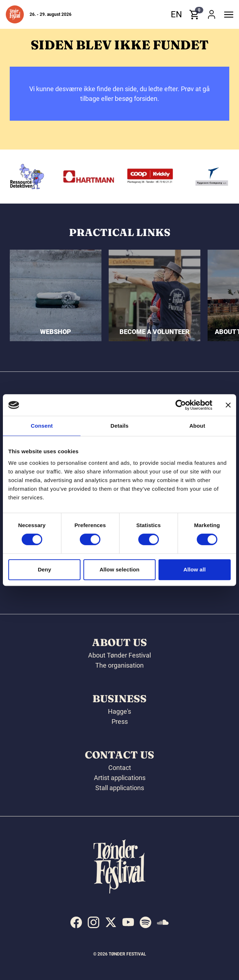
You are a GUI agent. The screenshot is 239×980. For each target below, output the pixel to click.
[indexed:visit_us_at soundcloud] (163, 922)
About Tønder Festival (119, 655)
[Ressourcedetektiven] (80, 177)
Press (120, 721)
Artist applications (120, 778)
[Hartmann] (142, 177)
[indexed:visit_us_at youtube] (128, 922)
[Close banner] (228, 405)
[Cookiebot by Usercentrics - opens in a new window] (181, 405)
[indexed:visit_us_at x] (111, 922)
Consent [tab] (42, 426)
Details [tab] (119, 426)
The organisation (119, 665)
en (176, 14)
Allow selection (120, 569)
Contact (120, 768)
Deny (45, 569)
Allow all (195, 569)
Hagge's (119, 711)
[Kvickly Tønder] (203, 177)
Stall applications (120, 788)
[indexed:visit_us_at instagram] (94, 922)
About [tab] (197, 426)
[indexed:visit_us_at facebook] (76, 922)
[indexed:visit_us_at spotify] (145, 922)
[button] (15, 14)
